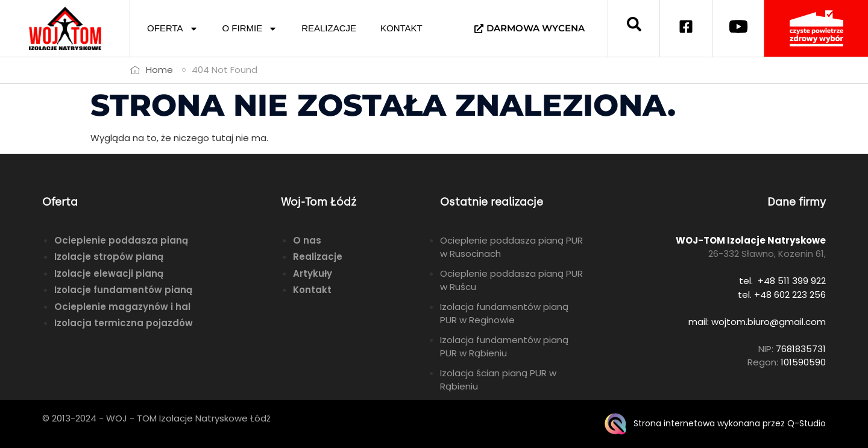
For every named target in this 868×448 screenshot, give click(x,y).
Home (159, 70)
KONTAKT (401, 28)
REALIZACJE (329, 28)
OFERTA (172, 29)
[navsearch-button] (634, 28)
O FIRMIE (250, 29)
